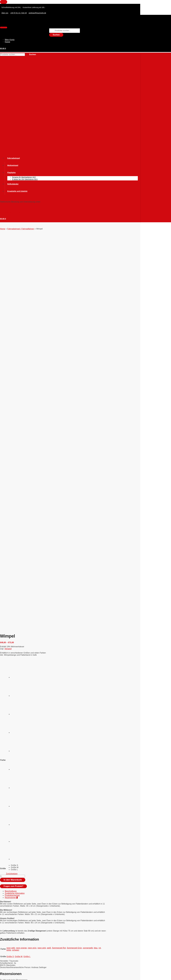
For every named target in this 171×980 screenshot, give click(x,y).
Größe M (19, 575)
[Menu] (4, 28)
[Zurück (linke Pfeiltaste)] (4, 979)
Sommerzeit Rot (59, 567)
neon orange (21, 567)
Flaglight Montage (12, 826)
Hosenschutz (10, 922)
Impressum (4, 950)
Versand (8, 267)
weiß (49, 567)
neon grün (32, 567)
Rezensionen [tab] (11, 516)
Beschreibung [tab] (11, 510)
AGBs (2, 938)
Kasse (7, 42)
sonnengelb (88, 567)
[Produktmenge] (12, 495)
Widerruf (3, 936)
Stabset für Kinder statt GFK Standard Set (23, 773)
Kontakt (3, 934)
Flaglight (8, 920)
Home (3, 229)
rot (100, 567)
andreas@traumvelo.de (10, 212)
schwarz (16, 569)
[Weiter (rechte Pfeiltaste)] (11, 979)
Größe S (10, 575)
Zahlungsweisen (6, 946)
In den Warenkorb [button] (16, 670)
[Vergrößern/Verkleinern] (4, 977)
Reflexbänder (10, 926)
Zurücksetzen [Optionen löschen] (12, 492)
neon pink (42, 567)
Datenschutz (5, 952)
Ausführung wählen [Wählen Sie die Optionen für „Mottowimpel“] (17, 734)
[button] (3, 48)
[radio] (20, 288)
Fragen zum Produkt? (13, 505)
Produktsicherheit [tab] (12, 514)
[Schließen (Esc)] (27, 977)
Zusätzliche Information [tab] (15, 512)
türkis (9, 569)
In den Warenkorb (13, 498)
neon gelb (11, 567)
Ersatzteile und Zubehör (15, 916)
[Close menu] (4, 2)
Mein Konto (10, 40)
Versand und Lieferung (8, 948)
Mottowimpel (10, 720)
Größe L (27, 575)
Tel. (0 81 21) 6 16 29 (9, 208)
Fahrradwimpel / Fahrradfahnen (21, 229)
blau (96, 567)
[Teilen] (19, 977)
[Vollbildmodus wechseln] (11, 977)
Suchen (56, 35)
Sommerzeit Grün (74, 567)
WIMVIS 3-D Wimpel (13, 656)
